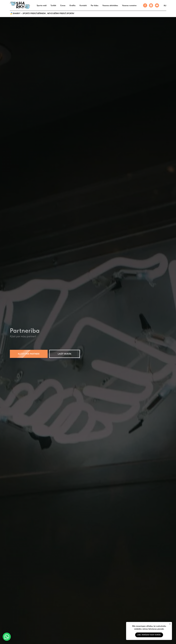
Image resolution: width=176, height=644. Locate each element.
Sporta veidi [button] (42, 5)
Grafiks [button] (72, 5)
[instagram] (151, 5)
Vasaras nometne (129, 5)
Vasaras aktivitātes (110, 5)
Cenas (63, 5)
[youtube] (157, 5)
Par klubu (95, 5)
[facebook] (145, 5)
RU (165, 6)
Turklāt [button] (53, 5)
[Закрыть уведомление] (170, 624)
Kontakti (83, 5)
